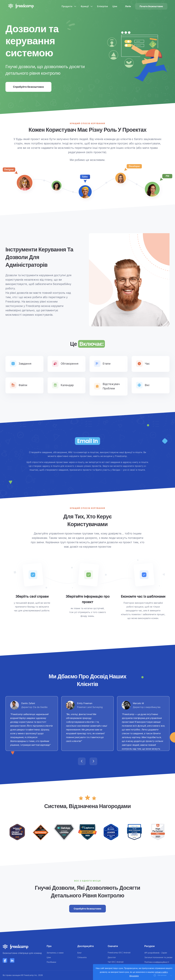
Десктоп (112, 957)
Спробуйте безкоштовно (28, 87)
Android (127, 953)
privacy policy (161, 972)
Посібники (51, 962)
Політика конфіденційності (157, 962)
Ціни (115, 6)
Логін (128, 6)
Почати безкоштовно (151, 6)
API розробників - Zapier (156, 953)
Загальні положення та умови (158, 957)
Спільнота (82, 957)
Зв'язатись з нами (55, 953)
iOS (120, 953)
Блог (80, 953)
